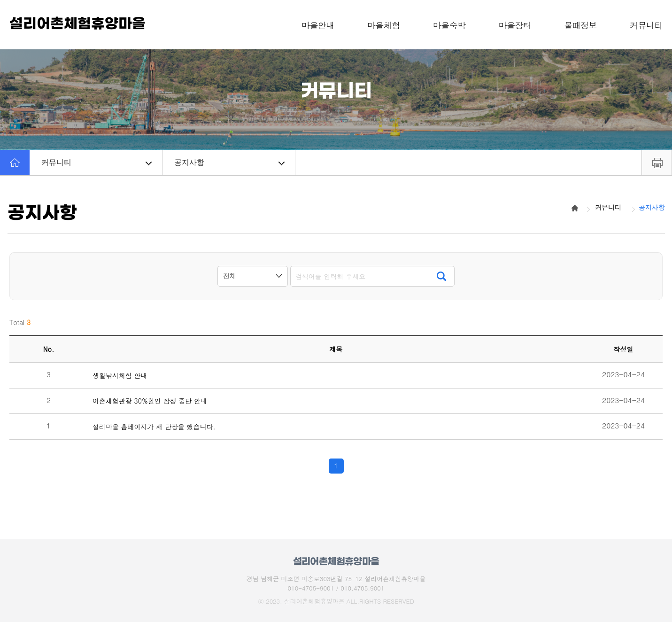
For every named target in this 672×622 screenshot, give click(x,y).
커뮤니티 (97, 162)
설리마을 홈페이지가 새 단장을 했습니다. (154, 427)
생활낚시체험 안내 (120, 376)
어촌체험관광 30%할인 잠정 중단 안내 (150, 401)
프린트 (657, 163)
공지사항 (229, 162)
